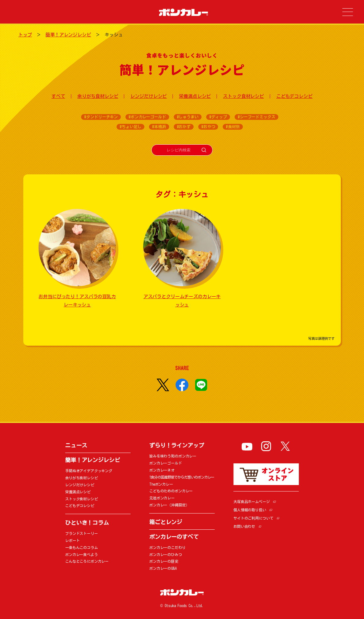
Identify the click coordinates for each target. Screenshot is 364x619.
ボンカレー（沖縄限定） (169, 505)
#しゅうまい (188, 117)
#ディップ (218, 117)
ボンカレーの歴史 (164, 561)
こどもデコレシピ (294, 96)
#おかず (184, 127)
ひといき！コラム (87, 523)
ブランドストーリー (82, 533)
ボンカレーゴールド (166, 463)
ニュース (76, 445)
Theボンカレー (161, 484)
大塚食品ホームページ (252, 502)
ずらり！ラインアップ (177, 445)
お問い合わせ (244, 526)
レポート (72, 540)
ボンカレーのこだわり (167, 547)
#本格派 (159, 127)
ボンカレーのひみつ (166, 554)
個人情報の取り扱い (250, 510)
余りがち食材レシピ (98, 96)
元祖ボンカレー (162, 498)
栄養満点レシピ (195, 96)
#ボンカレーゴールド (147, 117)
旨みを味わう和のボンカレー (173, 456)
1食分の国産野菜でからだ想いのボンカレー (182, 477)
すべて (58, 96)
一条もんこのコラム (82, 547)
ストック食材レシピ (243, 96)
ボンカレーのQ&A (163, 568)
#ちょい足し (130, 127)
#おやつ (208, 127)
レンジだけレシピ (149, 96)
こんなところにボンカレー (87, 561)
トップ (25, 35)
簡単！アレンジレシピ (68, 35)
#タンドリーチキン (101, 117)
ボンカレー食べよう (82, 554)
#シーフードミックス (256, 117)
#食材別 (233, 127)
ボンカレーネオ (162, 470)
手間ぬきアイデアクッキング (89, 471)
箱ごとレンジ (166, 522)
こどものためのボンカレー (171, 491)
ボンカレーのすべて (174, 537)
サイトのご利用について (253, 518)
